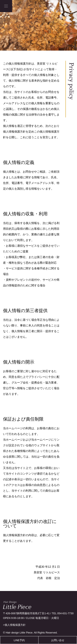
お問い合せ (58, 640)
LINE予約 (19, 640)
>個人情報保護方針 (14, 625)
